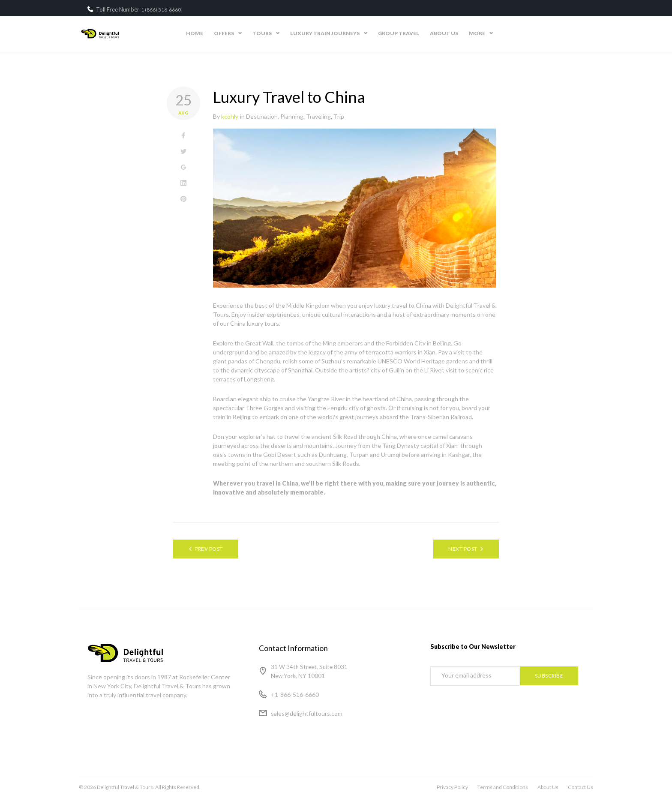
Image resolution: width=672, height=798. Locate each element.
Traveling (318, 116)
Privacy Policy (452, 787)
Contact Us (567, 33)
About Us (524, 33)
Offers (304, 33)
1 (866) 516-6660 (161, 10)
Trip (339, 116)
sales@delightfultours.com (307, 713)
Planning (292, 116)
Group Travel (478, 33)
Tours (342, 33)
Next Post (463, 549)
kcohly (230, 116)
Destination (262, 116)
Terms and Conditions (503, 787)
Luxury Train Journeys (405, 33)
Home (274, 33)
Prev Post (208, 549)
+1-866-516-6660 (295, 694)
